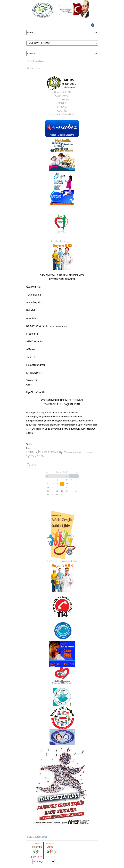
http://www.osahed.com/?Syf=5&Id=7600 (59, 454)
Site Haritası (33, 68)
